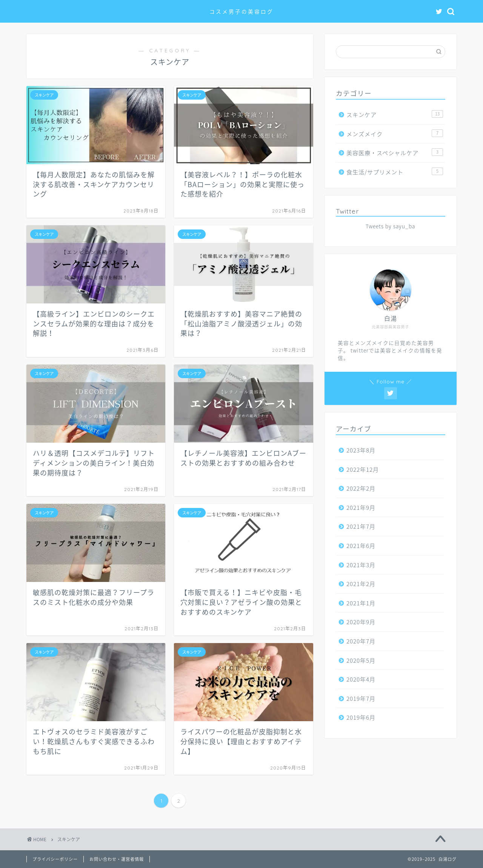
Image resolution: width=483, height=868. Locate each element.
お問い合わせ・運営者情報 (117, 859)
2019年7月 (361, 698)
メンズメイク (395, 134)
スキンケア (395, 115)
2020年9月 (361, 622)
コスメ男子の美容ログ (241, 12)
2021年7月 (361, 526)
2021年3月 (361, 565)
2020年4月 (361, 679)
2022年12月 (363, 469)
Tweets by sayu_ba (390, 226)
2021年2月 (361, 584)
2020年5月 (361, 660)
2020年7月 (361, 641)
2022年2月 (361, 488)
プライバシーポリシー (55, 859)
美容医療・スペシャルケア (395, 153)
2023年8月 (361, 450)
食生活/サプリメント (395, 172)
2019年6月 (361, 717)
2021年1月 (361, 603)
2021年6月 (361, 546)
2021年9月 (361, 507)
